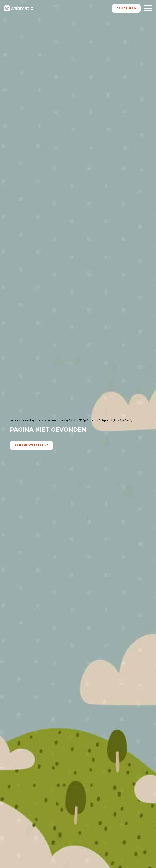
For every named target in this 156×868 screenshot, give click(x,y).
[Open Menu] (148, 8)
